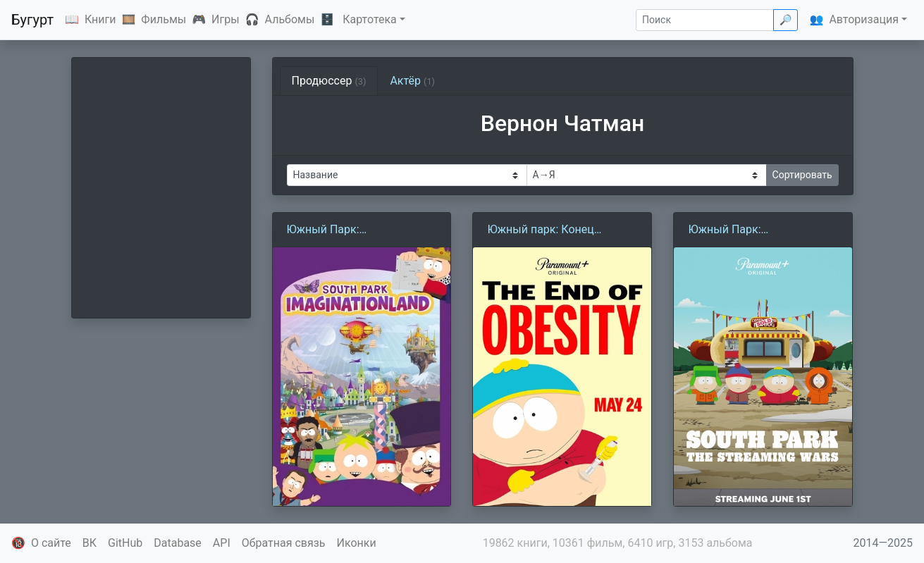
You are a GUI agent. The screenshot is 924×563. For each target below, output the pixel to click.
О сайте (51, 543)
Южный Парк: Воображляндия (330, 230)
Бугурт (32, 20)
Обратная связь (284, 543)
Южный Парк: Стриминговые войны (746, 230)
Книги (100, 19)
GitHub (125, 543)
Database (178, 543)
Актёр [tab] (412, 81)
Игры (226, 19)
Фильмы (164, 19)
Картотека (370, 19)
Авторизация (864, 19)
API (222, 543)
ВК (90, 543)
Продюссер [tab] (329, 81)
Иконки (357, 543)
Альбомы (290, 19)
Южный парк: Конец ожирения (540, 230)
